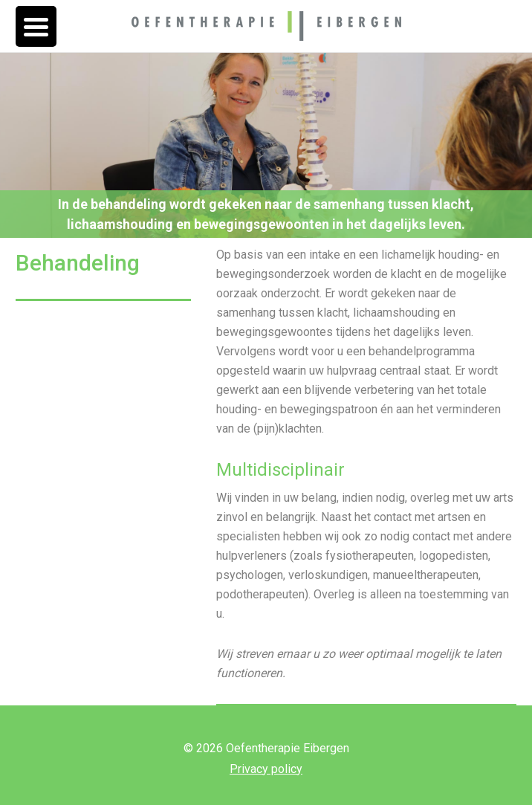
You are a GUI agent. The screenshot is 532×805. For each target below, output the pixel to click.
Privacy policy (266, 769)
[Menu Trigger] (36, 26)
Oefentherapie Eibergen (266, 26)
